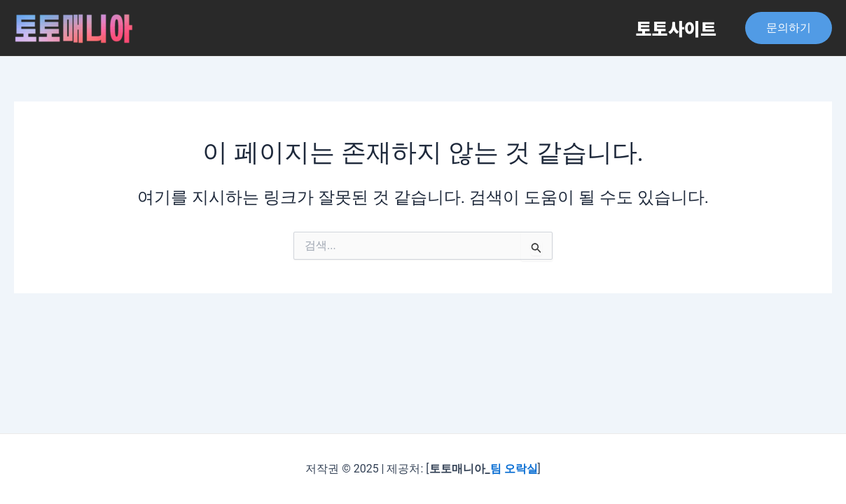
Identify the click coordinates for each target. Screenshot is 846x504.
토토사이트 (673, 28)
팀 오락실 (514, 469)
